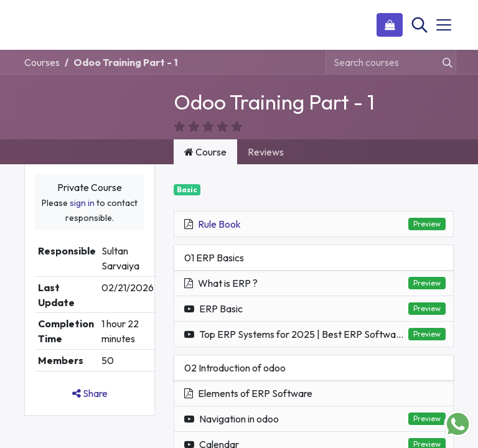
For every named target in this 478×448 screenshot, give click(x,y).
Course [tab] (205, 137)
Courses (42, 62)
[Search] (418, 25)
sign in (82, 188)
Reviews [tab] (266, 137)
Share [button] (90, 378)
